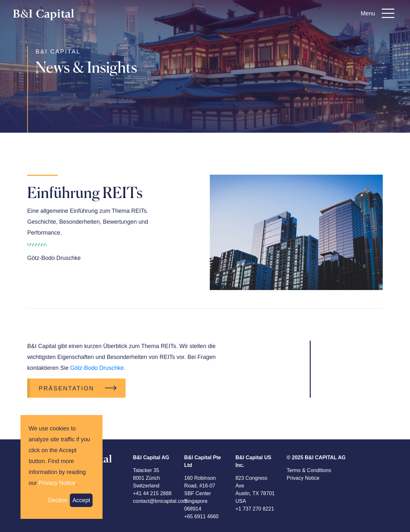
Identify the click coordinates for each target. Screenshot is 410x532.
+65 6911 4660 (201, 516)
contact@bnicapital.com (160, 501)
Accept (81, 500)
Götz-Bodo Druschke (97, 368)
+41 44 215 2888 (152, 493)
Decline (58, 500)
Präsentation (66, 388)
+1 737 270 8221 (255, 509)
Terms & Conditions (309, 470)
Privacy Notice (303, 478)
